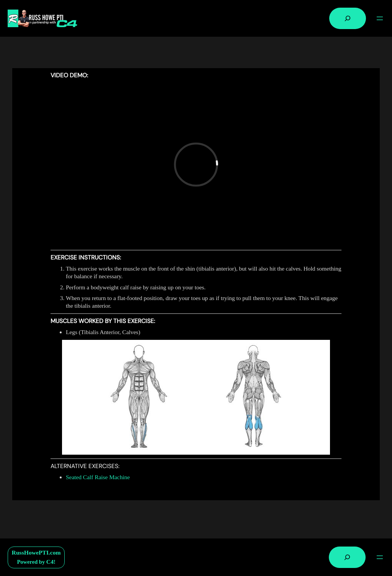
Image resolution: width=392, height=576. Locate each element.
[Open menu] (380, 18)
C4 (50, 562)
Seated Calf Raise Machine (98, 477)
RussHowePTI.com (36, 552)
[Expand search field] (348, 18)
